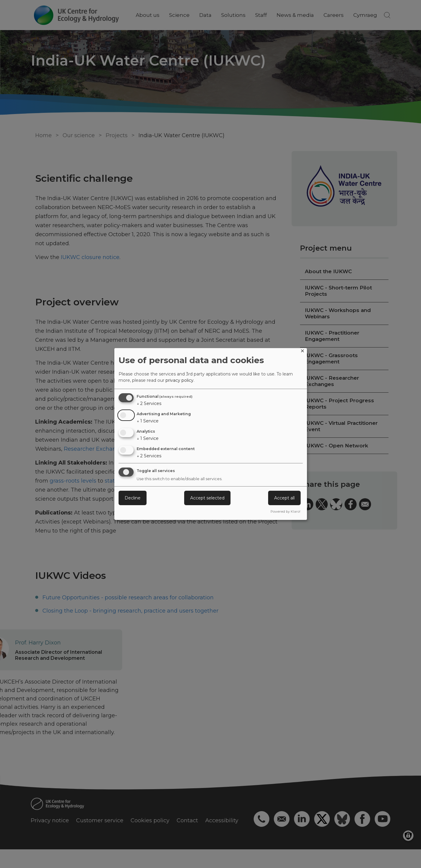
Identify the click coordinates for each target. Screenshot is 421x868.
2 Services (149, 403)
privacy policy (180, 380)
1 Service (148, 421)
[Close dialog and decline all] (302, 352)
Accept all (284, 498)
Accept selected (207, 498)
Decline (133, 498)
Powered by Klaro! (285, 511)
